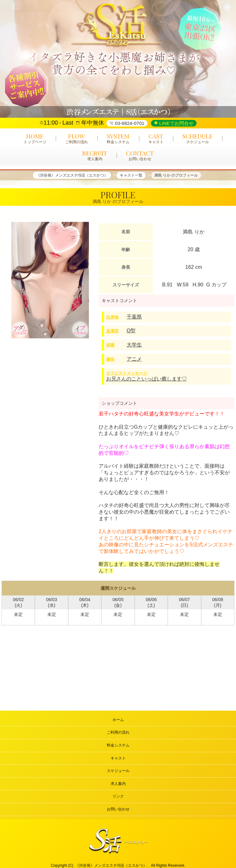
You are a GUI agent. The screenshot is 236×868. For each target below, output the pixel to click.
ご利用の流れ (118, 732)
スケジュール (118, 771)
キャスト (118, 758)
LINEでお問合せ (176, 123)
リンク (118, 796)
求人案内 (118, 784)
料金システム (118, 745)
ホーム (118, 720)
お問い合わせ (118, 809)
